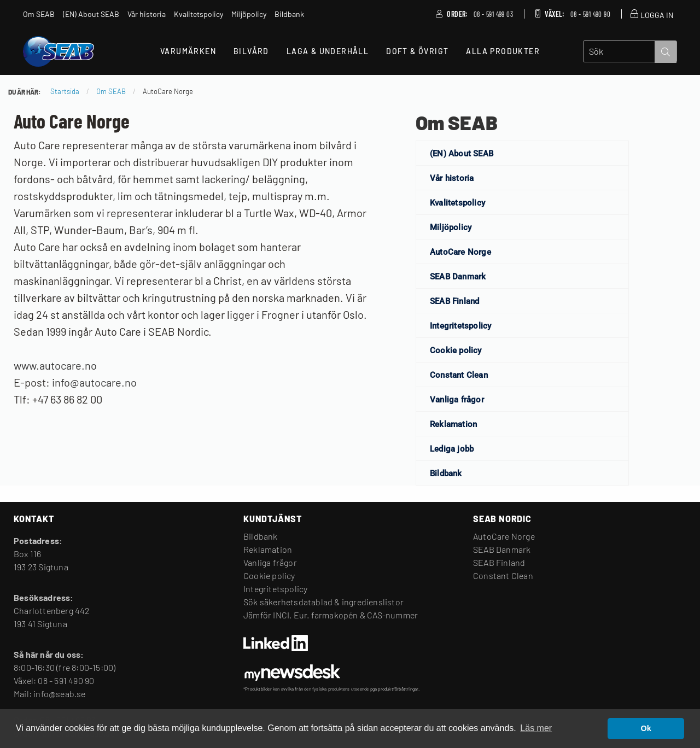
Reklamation (453, 424)
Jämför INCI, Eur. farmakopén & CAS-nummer (331, 615)
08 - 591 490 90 (590, 14)
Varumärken (188, 51)
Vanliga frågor (457, 400)
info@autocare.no (94, 382)
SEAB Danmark (458, 277)
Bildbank (446, 474)
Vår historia (452, 178)
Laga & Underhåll (328, 51)
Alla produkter (503, 51)
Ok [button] (646, 728)
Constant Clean (459, 375)
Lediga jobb (452, 449)
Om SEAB (457, 122)
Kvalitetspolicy (457, 203)
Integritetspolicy (460, 326)
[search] (619, 51)
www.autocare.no (55, 365)
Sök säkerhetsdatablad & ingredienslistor (323, 602)
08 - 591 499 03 (493, 14)
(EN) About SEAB (462, 154)
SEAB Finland (454, 301)
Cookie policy (456, 350)
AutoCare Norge (460, 252)
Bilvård (251, 51)
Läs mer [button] (536, 728)
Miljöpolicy (451, 227)
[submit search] (666, 52)
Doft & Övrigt (417, 51)
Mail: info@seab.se (50, 694)
